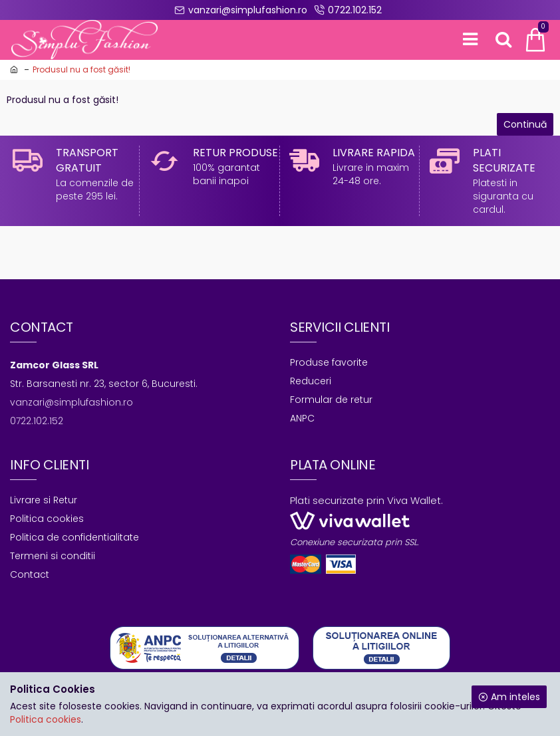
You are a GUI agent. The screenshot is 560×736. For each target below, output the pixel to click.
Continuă (525, 124)
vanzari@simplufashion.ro (71, 402)
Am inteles (515, 697)
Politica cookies (46, 719)
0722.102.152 (37, 421)
